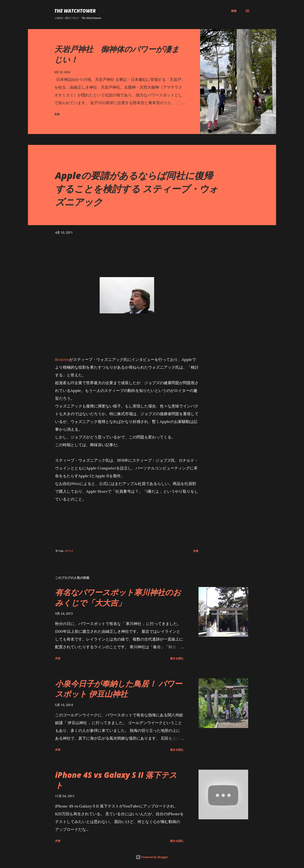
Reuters (62, 359)
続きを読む (177, 658)
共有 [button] (57, 114)
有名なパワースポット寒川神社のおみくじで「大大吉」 (118, 597)
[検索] (234, 11)
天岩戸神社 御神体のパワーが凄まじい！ (117, 54)
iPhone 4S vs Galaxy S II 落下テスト (116, 780)
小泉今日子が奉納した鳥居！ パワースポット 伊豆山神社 (119, 689)
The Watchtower (75, 11)
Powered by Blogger (152, 857)
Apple (69, 551)
